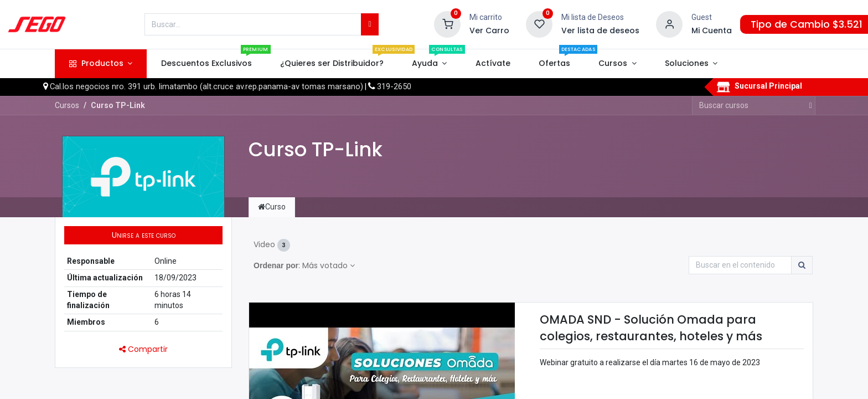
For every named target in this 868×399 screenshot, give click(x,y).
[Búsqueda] (370, 24)
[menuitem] (206, 64)
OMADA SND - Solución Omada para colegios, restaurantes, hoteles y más (651, 328)
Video (272, 245)
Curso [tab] (272, 207)
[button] (143, 236)
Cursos (67, 105)
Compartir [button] (143, 349)
